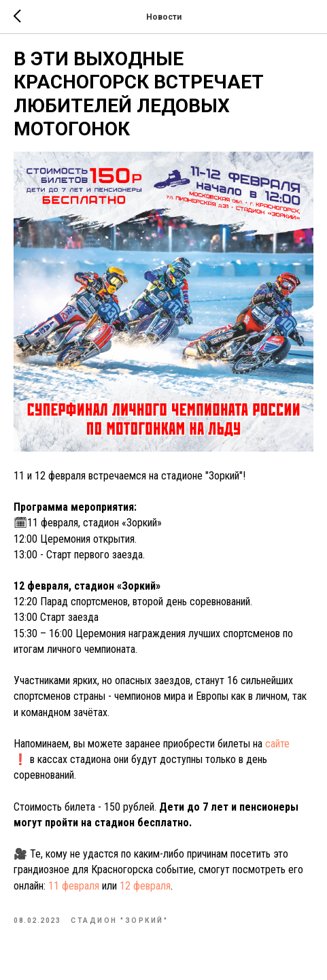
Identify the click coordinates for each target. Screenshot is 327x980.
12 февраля (145, 886)
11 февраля (74, 886)
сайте (277, 744)
